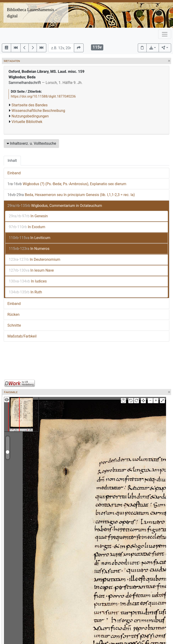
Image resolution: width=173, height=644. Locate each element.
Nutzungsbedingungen (30, 116)
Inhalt (12, 161)
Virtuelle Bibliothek (27, 122)
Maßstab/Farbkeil (22, 336)
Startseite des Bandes (30, 105)
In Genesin (28, 216)
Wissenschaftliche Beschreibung (38, 111)
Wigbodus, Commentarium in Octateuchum (55, 206)
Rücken (13, 314)
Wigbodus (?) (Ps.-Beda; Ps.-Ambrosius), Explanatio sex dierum (67, 184)
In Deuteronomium (35, 259)
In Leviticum (30, 238)
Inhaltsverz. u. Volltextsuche (31, 143)
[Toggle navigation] (165, 34)
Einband (14, 173)
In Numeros (29, 249)
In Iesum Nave (31, 270)
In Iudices (28, 281)
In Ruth (25, 292)
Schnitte (14, 325)
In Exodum (27, 227)
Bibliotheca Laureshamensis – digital (32, 13)
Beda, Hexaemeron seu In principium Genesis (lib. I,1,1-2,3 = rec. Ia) (71, 195)
